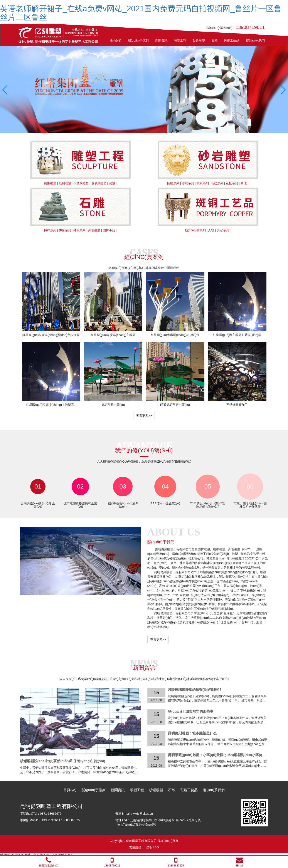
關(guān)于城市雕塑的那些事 (191, 711)
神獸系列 (79, 230)
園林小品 (109, 230)
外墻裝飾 (94, 230)
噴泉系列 (203, 183)
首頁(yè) (70, 790)
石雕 (172, 790)
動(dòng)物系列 (195, 230)
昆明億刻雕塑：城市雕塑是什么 (192, 733)
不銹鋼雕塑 (81, 183)
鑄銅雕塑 (50, 183)
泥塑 (112, 183)
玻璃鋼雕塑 (99, 183)
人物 (211, 230)
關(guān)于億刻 (94, 790)
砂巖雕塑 (156, 790)
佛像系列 (65, 230)
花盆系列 (217, 183)
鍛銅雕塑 (65, 183)
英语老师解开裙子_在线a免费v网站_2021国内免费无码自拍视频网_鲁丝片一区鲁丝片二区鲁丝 (141, 13)
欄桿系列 (50, 230)
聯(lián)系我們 (214, 790)
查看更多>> (144, 416)
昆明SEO (153, 847)
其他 (244, 183)
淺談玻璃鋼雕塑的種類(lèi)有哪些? (195, 690)
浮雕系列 (188, 183)
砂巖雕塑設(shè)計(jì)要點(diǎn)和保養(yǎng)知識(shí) (63, 761)
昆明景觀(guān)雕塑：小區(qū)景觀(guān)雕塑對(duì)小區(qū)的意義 (222, 755)
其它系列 (223, 230)
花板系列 (232, 183)
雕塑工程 (137, 790)
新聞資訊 (118, 790)
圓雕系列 (173, 183)
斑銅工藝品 (189, 790)
